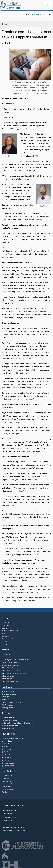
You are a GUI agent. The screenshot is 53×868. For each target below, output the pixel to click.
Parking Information (8, 637)
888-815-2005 (21, 828)
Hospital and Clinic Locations (11, 700)
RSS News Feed (8, 761)
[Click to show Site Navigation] (51, 3)
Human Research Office (9, 718)
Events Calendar (7, 739)
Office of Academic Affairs (10, 660)
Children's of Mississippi (9, 692)
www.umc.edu (6, 821)
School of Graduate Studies (11, 668)
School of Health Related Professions (14, 671)
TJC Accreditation (8, 787)
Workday (5, 642)
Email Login (6, 623)
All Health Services (8, 689)
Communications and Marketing (12, 736)
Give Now (5, 626)
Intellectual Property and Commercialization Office (18, 721)
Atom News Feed (9, 764)
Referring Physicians (8, 706)
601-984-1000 (19, 825)
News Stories (34, 3)
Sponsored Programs (9, 726)
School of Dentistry (8, 666)
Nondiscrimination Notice (10, 782)
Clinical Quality (7, 695)
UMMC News (6, 741)
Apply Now (5, 655)
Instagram (7, 755)
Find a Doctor (6, 697)
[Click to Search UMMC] (46, 3)
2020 (44, 12)
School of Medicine (8, 674)
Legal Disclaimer (7, 779)
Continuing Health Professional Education (15, 657)
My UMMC (5, 634)
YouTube (6, 752)
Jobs (3, 631)
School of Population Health (11, 679)
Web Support (6, 790)
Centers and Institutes (9, 715)
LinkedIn (6, 758)
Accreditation (6, 652)
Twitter (5, 750)
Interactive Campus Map (10, 628)
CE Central (5, 620)
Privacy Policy (6, 784)
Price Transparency (8, 703)
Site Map (5, 639)
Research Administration (10, 724)
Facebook (6, 747)
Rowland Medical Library (10, 663)
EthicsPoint (6, 776)
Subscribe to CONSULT (9, 744)
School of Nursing (8, 677)
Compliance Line (7, 773)
